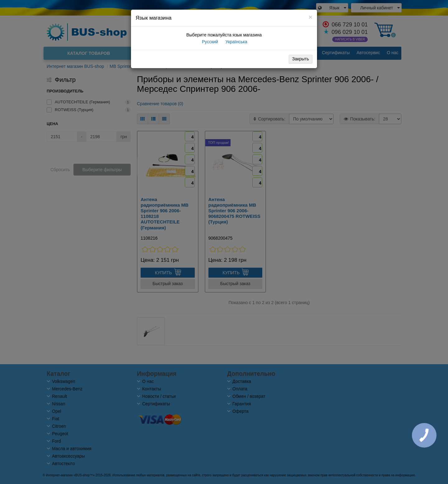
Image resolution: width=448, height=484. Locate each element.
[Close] (310, 17)
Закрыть (301, 59)
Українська (236, 42)
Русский (209, 42)
